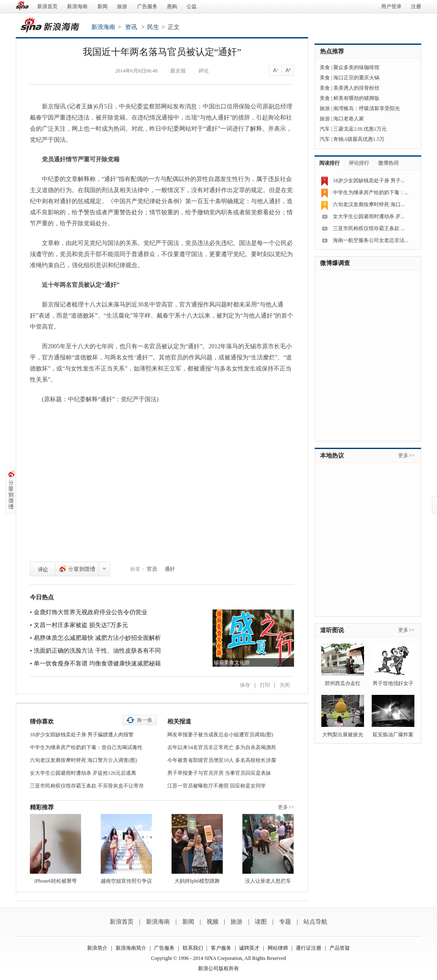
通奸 (170, 569)
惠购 (172, 6)
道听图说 (332, 630)
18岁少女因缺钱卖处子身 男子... (369, 181)
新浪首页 (47, 6)
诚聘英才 (249, 948)
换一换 (145, 720)
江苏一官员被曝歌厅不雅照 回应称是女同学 (217, 786)
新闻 (102, 6)
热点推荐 (332, 51)
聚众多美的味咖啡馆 (356, 67)
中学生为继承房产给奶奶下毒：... (371, 192)
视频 (213, 922)
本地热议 (332, 456)
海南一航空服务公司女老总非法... (371, 240)
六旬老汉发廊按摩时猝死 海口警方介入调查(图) (83, 760)
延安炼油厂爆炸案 (393, 735)
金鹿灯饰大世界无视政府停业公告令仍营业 (90, 612)
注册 (416, 6)
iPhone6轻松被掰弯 (55, 881)
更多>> (286, 807)
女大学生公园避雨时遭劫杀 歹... (369, 216)
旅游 (122, 6)
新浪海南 (77, 6)
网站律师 (278, 948)
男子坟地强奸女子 (393, 683)
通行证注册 (309, 948)
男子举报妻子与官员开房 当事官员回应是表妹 (219, 773)
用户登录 (391, 6)
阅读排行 (329, 163)
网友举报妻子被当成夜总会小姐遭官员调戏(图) (220, 735)
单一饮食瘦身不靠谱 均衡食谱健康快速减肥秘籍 (97, 664)
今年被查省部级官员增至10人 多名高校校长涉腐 (222, 760)
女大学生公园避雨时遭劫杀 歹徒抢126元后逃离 (83, 773)
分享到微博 (77, 569)
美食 (325, 67)
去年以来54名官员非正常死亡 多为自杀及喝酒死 (222, 747)
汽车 (325, 129)
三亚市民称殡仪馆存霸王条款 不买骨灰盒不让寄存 (87, 786)
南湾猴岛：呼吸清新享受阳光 (367, 108)
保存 (245, 685)
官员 (152, 569)
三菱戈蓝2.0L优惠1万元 (360, 129)
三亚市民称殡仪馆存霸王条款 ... (369, 228)
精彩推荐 (42, 807)
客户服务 (221, 948)
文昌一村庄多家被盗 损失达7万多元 (81, 625)
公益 (192, 6)
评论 (43, 569)
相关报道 (179, 722)
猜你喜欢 (42, 722)
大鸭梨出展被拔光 (343, 735)
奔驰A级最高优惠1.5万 (359, 139)
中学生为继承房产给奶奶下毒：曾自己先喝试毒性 (86, 747)
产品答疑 (340, 948)
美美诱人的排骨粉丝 (356, 88)
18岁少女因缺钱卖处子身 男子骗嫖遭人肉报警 (82, 735)
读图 (261, 922)
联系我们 (193, 948)
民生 (153, 27)
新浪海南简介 (131, 948)
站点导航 (315, 922)
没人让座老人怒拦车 (268, 881)
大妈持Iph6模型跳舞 (197, 881)
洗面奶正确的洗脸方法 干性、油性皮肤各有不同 (97, 651)
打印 (265, 685)
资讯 (131, 27)
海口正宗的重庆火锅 (356, 78)
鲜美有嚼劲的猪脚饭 (356, 98)
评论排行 (359, 163)
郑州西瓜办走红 (343, 683)
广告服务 (147, 6)
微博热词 (388, 163)
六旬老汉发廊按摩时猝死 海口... (369, 204)
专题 (285, 922)
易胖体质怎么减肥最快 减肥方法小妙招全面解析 (97, 638)
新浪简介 (97, 948)
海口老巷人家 (349, 119)
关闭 (285, 685)
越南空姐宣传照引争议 (126, 881)
